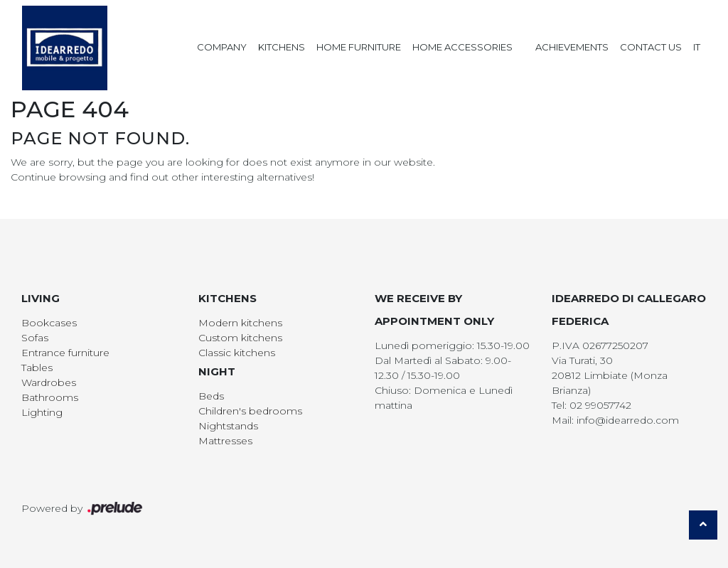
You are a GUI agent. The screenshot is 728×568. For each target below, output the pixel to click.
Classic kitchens (237, 353)
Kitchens (282, 47)
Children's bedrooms (250, 411)
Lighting (42, 412)
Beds (211, 396)
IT (697, 47)
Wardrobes (49, 382)
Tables (37, 368)
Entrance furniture (65, 353)
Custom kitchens (240, 338)
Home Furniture (359, 47)
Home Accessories (462, 47)
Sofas (35, 338)
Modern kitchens (240, 323)
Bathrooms (50, 397)
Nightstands (228, 426)
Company (222, 47)
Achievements (572, 47)
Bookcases (49, 323)
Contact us (651, 47)
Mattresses (225, 441)
